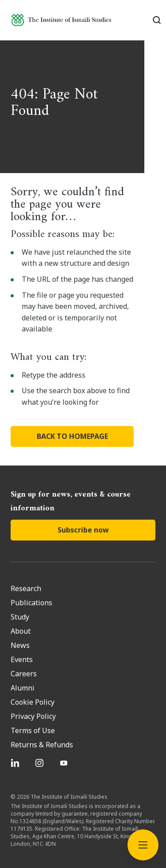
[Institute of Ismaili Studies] (61, 20)
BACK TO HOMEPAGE (83, 412)
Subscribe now (83, 506)
